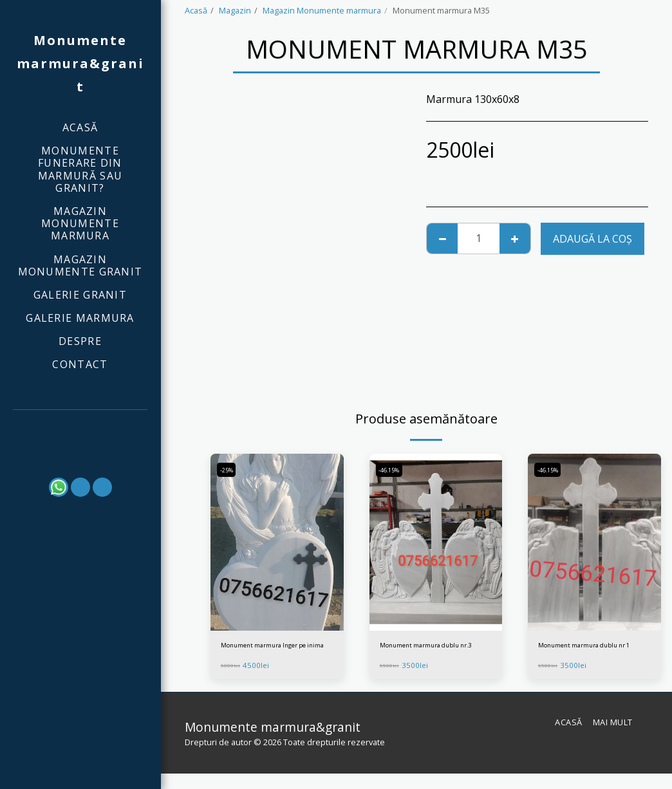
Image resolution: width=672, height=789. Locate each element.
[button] (80, 427)
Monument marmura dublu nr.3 (432, 653)
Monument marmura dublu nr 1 (590, 653)
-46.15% (393, 470)
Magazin (235, 10)
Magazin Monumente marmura (322, 10)
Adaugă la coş (593, 239)
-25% (229, 470)
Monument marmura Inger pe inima (271, 653)
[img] (277, 543)
